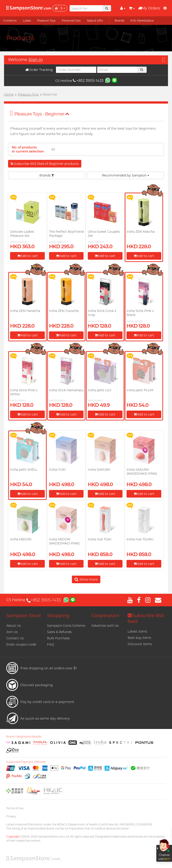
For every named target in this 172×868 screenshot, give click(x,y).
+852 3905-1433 (88, 81)
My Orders (149, 8)
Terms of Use (15, 808)
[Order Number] (76, 70)
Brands (47, 175)
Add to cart (28, 256)
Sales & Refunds (59, 632)
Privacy (11, 816)
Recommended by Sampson (126, 175)
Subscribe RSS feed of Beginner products (45, 164)
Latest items (137, 631)
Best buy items (139, 638)
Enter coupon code (21, 644)
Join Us (12, 632)
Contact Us (15, 638)
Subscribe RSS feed (146, 618)
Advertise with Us (105, 626)
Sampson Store (24, 616)
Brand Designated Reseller (24, 737)
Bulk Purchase (58, 638)
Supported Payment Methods (26, 762)
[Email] (117, 70)
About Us (14, 626)
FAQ (51, 644)
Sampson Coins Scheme (66, 626)
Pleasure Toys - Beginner (42, 114)
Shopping (58, 616)
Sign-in (36, 60)
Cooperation (105, 616)
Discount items (140, 644)
